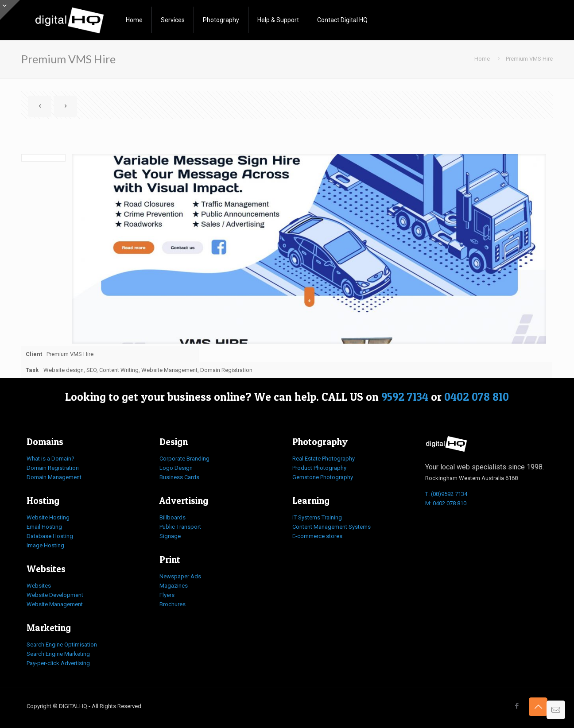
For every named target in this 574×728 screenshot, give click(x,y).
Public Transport (180, 527)
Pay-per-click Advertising (58, 663)
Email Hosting (44, 527)
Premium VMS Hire (529, 59)
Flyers (167, 595)
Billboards (173, 517)
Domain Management (54, 477)
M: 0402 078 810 (446, 503)
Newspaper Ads (180, 576)
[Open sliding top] (10, 10)
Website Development (55, 595)
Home (482, 59)
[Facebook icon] (517, 706)
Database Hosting (50, 536)
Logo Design (176, 468)
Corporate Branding (184, 459)
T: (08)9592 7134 (446, 494)
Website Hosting (48, 517)
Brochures (173, 604)
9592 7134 (405, 397)
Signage (170, 536)
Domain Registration (53, 468)
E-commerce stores (317, 536)
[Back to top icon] (538, 707)
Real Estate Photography (324, 459)
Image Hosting (45, 545)
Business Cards (179, 477)
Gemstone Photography (323, 477)
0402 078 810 (477, 397)
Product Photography (319, 468)
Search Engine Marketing (58, 654)
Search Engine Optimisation (62, 645)
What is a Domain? (50, 459)
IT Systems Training (317, 517)
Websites (39, 586)
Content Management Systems (332, 527)
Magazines (174, 586)
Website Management (55, 604)
